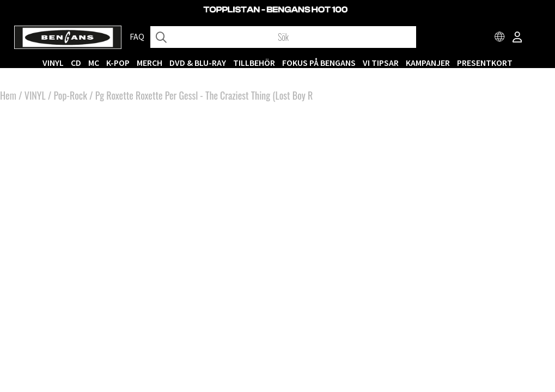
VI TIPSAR (381, 63)
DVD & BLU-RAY (198, 63)
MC (94, 63)
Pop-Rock (71, 95)
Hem (8, 95)
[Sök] (283, 37)
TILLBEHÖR (254, 63)
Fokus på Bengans (319, 63)
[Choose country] (500, 38)
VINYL (53, 63)
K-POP (118, 63)
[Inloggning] (517, 38)
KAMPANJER (428, 63)
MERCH (150, 63)
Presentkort (485, 63)
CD (76, 63)
